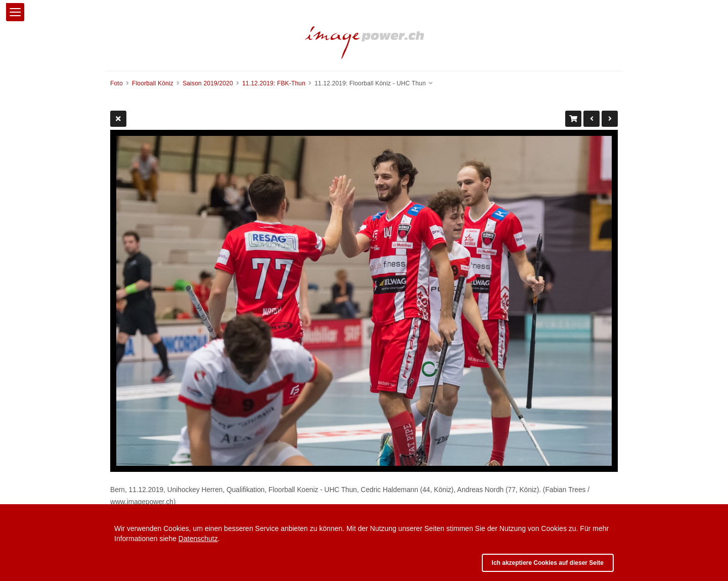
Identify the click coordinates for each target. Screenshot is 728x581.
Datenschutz (198, 539)
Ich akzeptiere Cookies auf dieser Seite (548, 563)
